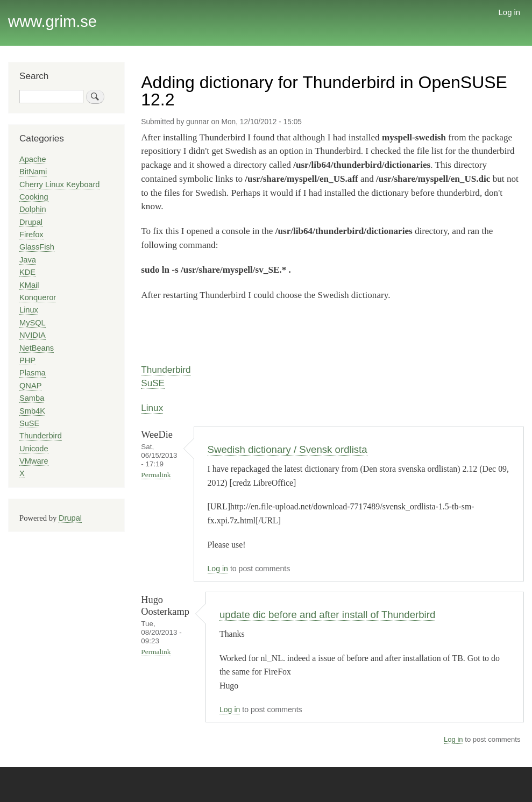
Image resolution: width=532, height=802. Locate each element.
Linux (152, 408)
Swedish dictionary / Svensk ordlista (288, 449)
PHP (27, 360)
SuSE (153, 383)
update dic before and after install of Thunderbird (327, 615)
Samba (32, 398)
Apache (33, 159)
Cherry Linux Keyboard (59, 184)
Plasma (33, 373)
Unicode (34, 449)
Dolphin (33, 209)
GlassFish (37, 247)
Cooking (34, 197)
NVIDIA (33, 335)
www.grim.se (52, 22)
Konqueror (38, 297)
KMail (29, 285)
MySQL (33, 323)
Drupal (31, 222)
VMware (34, 461)
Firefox (31, 235)
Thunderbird (166, 370)
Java (28, 260)
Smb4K (32, 411)
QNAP (30, 386)
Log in (510, 12)
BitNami (33, 172)
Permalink (156, 475)
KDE (27, 272)
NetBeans (37, 348)
